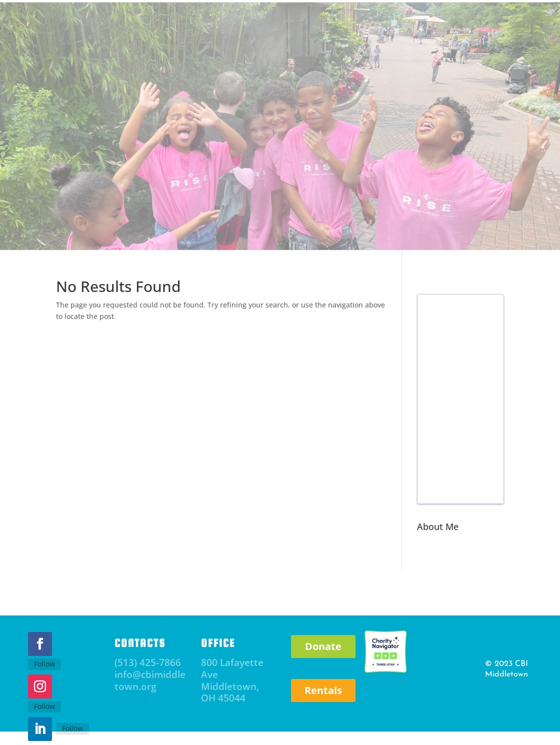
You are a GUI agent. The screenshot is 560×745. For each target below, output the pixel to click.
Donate (323, 646)
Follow (44, 664)
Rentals (323, 690)
